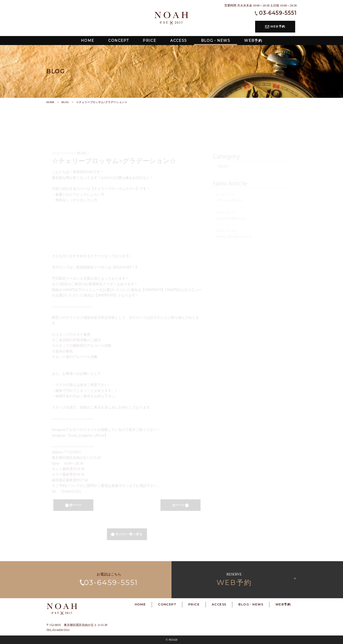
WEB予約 (275, 26)
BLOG (65, 102)
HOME (50, 102)
